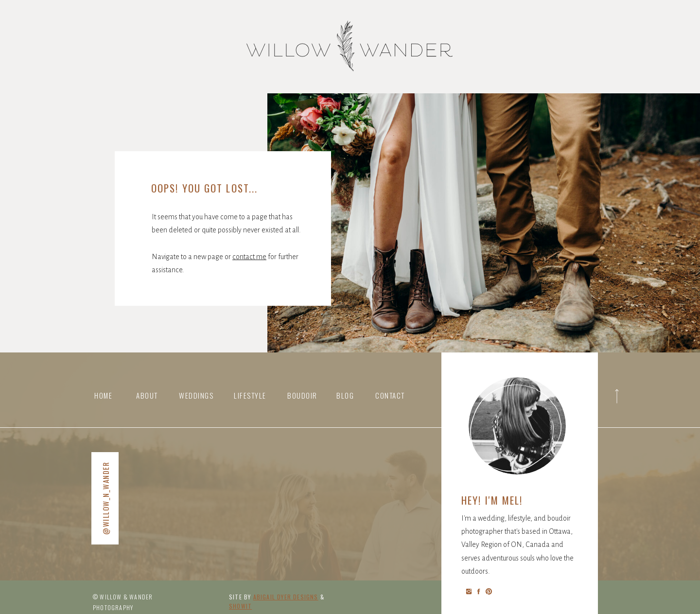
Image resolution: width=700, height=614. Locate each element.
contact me (249, 257)
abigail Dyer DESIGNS (286, 597)
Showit (240, 606)
